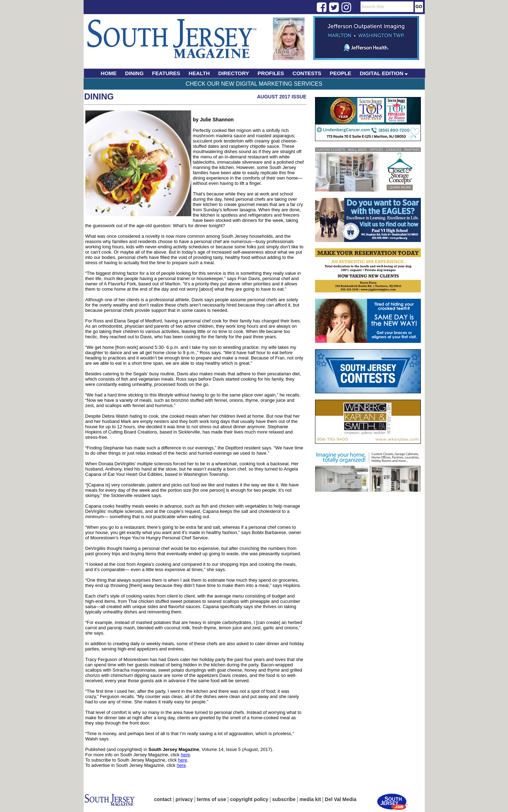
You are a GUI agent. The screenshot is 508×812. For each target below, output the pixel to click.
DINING (135, 73)
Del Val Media (341, 799)
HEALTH (199, 73)
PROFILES (271, 73)
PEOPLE (341, 73)
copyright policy (249, 799)
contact (163, 799)
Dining (99, 96)
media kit (310, 799)
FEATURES (166, 73)
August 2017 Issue (282, 97)
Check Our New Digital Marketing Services (254, 84)
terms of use (211, 799)
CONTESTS (307, 73)
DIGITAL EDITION (384, 73)
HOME (109, 73)
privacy (184, 799)
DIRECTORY (234, 73)
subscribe (284, 799)
